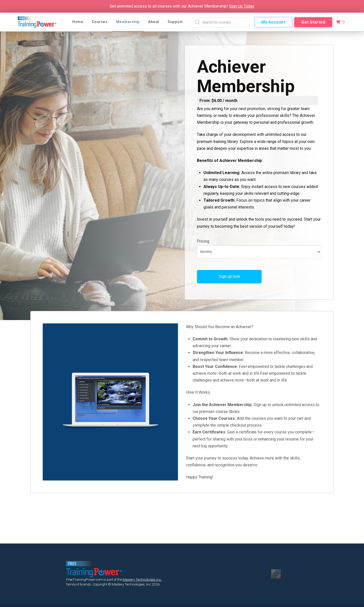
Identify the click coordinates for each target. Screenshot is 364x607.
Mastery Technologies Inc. (142, 579)
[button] (340, 22)
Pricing (203, 241)
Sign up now (229, 276)
